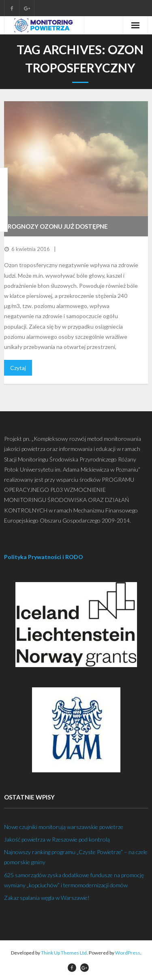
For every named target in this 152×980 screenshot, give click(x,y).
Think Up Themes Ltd (64, 953)
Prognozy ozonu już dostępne (56, 226)
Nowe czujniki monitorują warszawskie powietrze (64, 827)
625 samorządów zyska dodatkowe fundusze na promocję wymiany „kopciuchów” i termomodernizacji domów (74, 880)
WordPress (128, 953)
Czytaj (18, 368)
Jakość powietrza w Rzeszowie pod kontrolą (57, 839)
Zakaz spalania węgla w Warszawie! (47, 898)
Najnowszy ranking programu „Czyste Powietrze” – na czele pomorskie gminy (76, 857)
